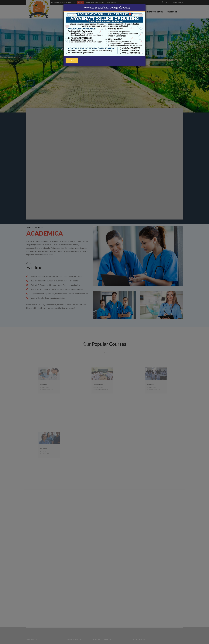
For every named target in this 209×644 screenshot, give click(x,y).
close (72, 60)
